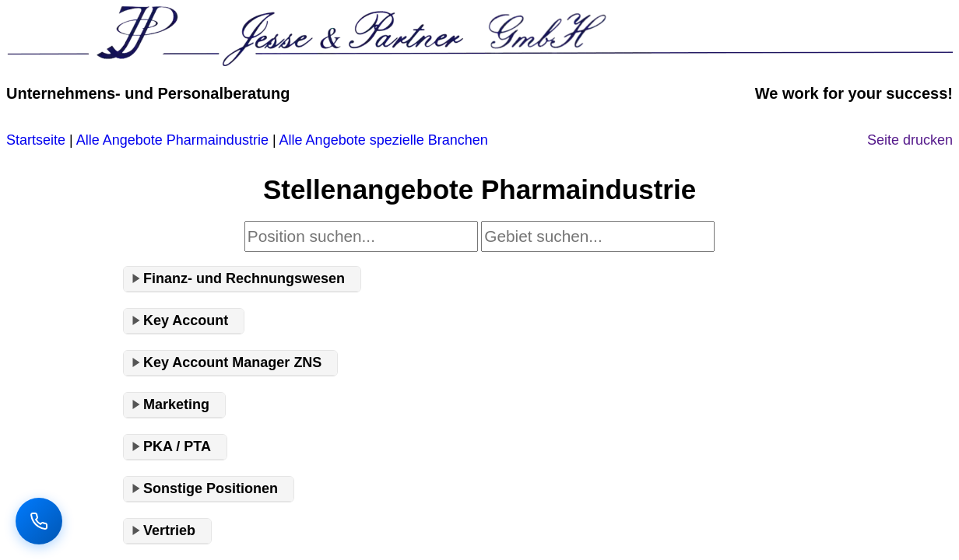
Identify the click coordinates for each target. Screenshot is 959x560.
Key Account (186, 320)
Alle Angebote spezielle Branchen (384, 140)
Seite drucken (910, 140)
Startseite (36, 140)
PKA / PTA (177, 446)
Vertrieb (169, 530)
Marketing (176, 404)
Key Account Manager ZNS (232, 362)
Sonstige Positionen (211, 488)
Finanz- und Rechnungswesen (244, 278)
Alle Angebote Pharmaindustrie (172, 140)
